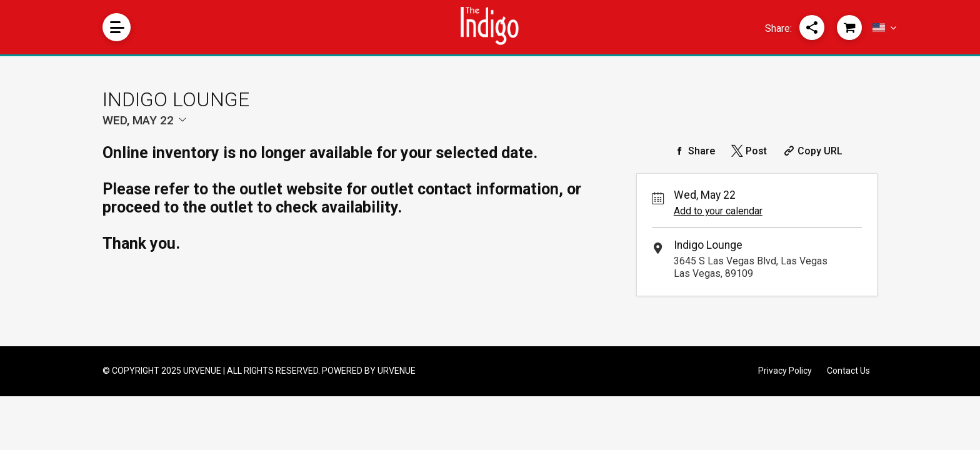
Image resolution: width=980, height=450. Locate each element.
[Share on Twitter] (748, 151)
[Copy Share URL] (812, 151)
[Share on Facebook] (693, 151)
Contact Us (848, 371)
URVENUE (397, 371)
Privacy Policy (785, 371)
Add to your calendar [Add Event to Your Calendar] (718, 211)
